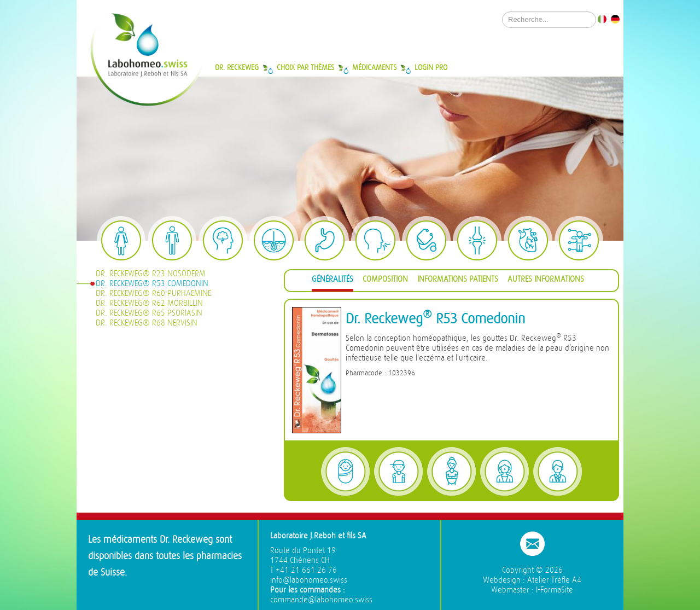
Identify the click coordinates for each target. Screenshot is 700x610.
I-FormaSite (555, 590)
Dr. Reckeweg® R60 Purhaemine (153, 294)
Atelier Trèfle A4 (554, 580)
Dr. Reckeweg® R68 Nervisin (147, 323)
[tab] (332, 281)
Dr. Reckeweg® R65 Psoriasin (149, 313)
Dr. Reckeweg (237, 67)
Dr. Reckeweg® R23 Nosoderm (151, 274)
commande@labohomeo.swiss (321, 600)
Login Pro (431, 67)
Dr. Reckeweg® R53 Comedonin (152, 284)
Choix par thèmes (305, 67)
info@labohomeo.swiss (309, 580)
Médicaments (374, 67)
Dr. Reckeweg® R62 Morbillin (149, 303)
